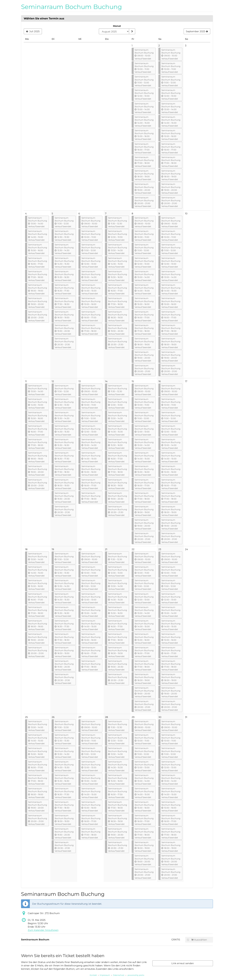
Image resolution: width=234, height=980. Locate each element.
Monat (117, 26)
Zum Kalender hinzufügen (43, 930)
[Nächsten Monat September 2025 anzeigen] (197, 31)
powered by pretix (136, 975)
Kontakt (93, 975)
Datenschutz (119, 975)
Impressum (105, 975)
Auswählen (197, 940)
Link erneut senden (183, 963)
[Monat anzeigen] (132, 31)
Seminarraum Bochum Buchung (71, 7)
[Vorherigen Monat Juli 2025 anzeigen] (33, 31)
